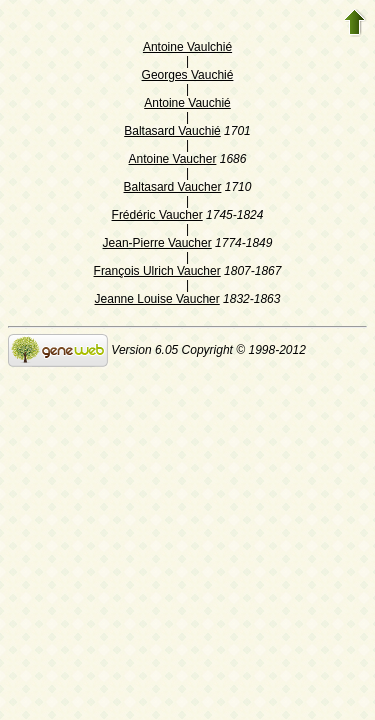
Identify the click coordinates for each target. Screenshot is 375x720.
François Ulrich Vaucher (157, 271)
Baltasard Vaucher (173, 187)
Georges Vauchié (188, 75)
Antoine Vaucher (173, 159)
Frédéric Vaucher (157, 215)
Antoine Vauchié (187, 103)
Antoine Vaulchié (187, 47)
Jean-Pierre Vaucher (157, 243)
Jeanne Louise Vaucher (157, 299)
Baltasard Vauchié (172, 131)
